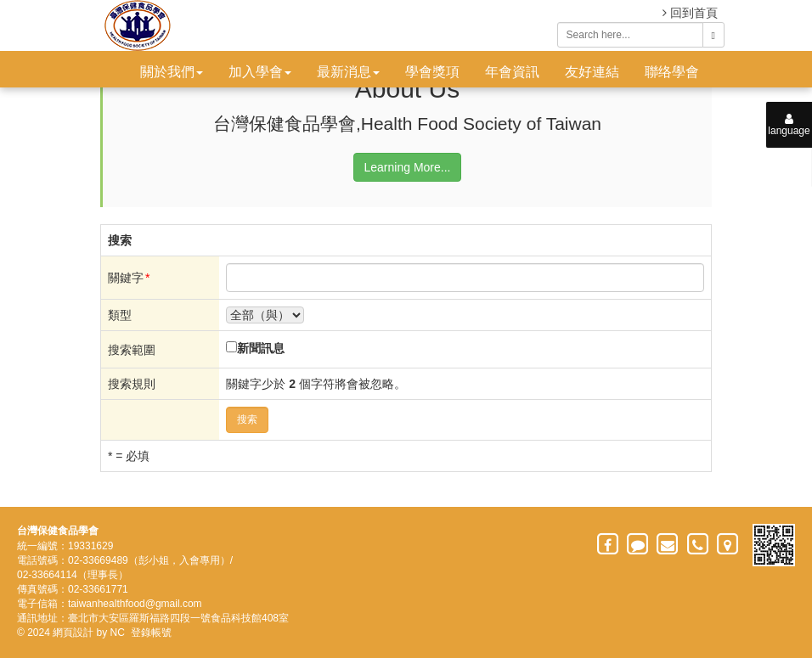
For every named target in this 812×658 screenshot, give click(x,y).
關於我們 (172, 72)
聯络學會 (672, 72)
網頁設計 (73, 633)
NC (118, 633)
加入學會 (260, 72)
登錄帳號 (151, 633)
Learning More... (408, 167)
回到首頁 (690, 13)
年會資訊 (512, 72)
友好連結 (592, 72)
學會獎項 (432, 72)
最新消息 (348, 72)
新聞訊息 (261, 348)
